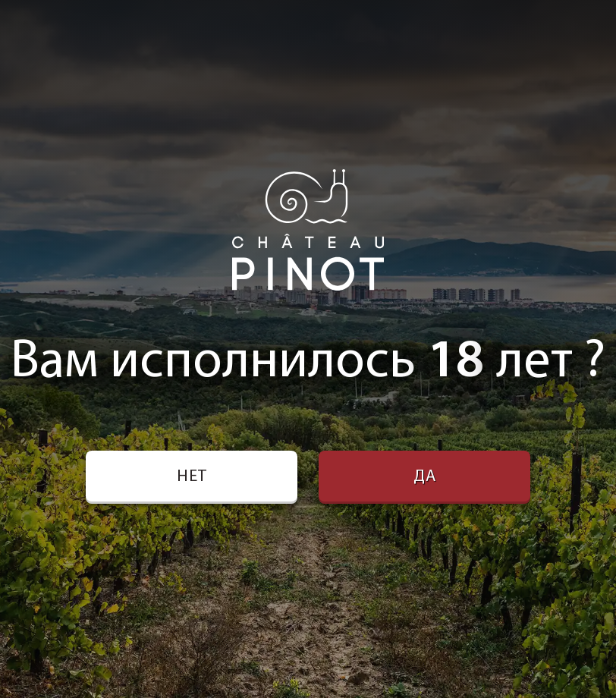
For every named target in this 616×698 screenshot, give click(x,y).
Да (425, 477)
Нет (192, 477)
